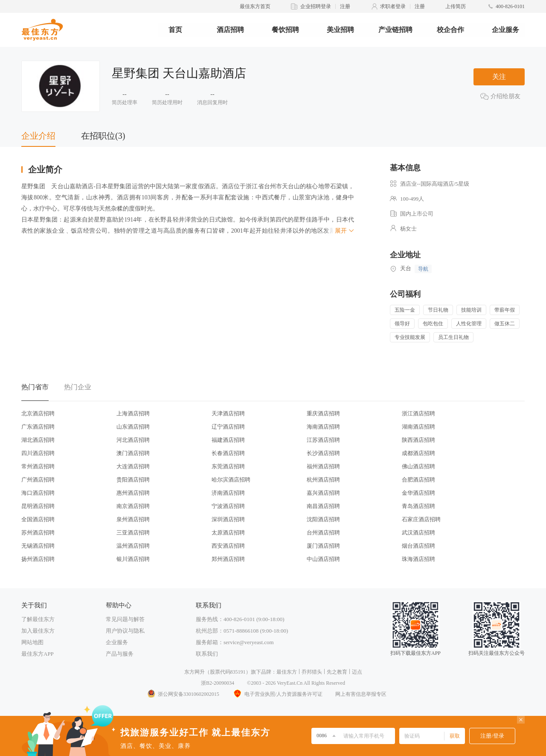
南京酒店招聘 (133, 506)
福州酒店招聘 (323, 466)
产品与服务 (120, 654)
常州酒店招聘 (38, 466)
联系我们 (207, 654)
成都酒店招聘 (418, 453)
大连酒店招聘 (133, 466)
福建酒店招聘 (228, 440)
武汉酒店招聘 (418, 533)
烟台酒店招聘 (418, 546)
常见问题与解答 (125, 619)
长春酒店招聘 (228, 453)
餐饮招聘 (285, 30)
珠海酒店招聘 (418, 559)
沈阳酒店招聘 (323, 519)
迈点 (357, 672)
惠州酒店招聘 (133, 493)
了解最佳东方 (38, 619)
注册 (345, 6)
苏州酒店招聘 (38, 533)
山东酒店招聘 (133, 427)
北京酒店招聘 (38, 413)
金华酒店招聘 (418, 493)
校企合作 (450, 30)
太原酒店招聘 (228, 533)
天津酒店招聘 (228, 413)
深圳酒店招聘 (228, 519)
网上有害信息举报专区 (361, 694)
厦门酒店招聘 (323, 546)
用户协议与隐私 (125, 631)
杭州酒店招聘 (323, 480)
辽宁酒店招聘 (228, 427)
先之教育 (337, 672)
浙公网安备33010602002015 (183, 694)
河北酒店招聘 (133, 440)
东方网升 (195, 672)
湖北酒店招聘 (38, 440)
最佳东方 (287, 672)
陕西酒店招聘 (418, 440)
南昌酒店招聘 (323, 506)
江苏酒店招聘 (323, 440)
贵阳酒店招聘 (133, 480)
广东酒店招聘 (38, 427)
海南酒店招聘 (323, 427)
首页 (175, 30)
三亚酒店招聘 (133, 533)
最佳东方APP (38, 654)
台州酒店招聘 (323, 533)
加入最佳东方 (38, 631)
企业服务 (505, 30)
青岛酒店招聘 (418, 506)
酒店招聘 (230, 30)
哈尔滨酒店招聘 (231, 480)
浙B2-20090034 (218, 683)
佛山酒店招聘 (418, 466)
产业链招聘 (395, 30)
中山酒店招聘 (323, 559)
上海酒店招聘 (133, 413)
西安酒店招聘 (228, 546)
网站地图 (32, 642)
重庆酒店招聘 (323, 413)
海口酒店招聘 (38, 493)
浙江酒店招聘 (418, 413)
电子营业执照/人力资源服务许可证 (277, 694)
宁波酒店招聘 (228, 506)
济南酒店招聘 (228, 493)
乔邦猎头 (312, 672)
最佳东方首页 (255, 6)
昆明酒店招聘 (38, 506)
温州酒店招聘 (133, 546)
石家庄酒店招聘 (421, 519)
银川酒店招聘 (133, 559)
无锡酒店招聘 (38, 546)
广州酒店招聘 (38, 480)
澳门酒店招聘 (133, 453)
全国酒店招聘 (38, 519)
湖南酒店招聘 (418, 427)
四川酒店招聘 (38, 453)
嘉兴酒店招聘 (323, 493)
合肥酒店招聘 (418, 480)
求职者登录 (393, 6)
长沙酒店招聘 (323, 453)
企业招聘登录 (316, 6)
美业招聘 (340, 30)
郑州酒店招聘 (228, 559)
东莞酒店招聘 (228, 466)
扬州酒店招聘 (38, 559)
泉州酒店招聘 (133, 519)
